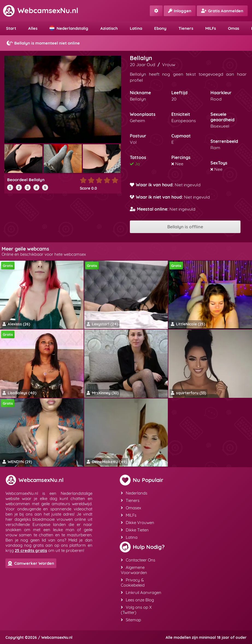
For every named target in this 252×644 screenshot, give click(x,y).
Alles (33, 28)
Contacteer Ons (138, 560)
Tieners (186, 28)
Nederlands (134, 493)
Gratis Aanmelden (222, 11)
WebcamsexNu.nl (40, 10)
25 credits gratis (31, 550)
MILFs (211, 28)
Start (11, 28)
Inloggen (180, 11)
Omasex (131, 508)
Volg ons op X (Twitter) (136, 610)
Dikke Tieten (135, 530)
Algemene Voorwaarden (134, 570)
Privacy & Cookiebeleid (133, 583)
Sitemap (131, 620)
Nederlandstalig (69, 28)
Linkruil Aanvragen (141, 592)
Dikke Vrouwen (137, 523)
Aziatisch (109, 28)
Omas (234, 28)
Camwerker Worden (31, 563)
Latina (136, 28)
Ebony (160, 28)
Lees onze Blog (137, 600)
